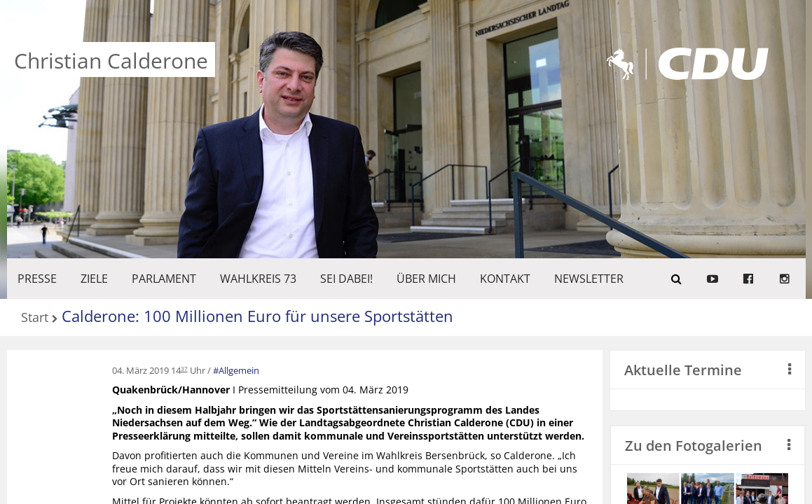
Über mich (426, 279)
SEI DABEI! (346, 279)
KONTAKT (505, 279)
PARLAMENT (164, 279)
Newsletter (589, 279)
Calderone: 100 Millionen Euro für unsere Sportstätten (257, 316)
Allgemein (239, 370)
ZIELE (94, 279)
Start (35, 318)
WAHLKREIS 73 (258, 279)
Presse (37, 279)
